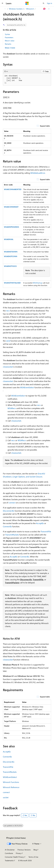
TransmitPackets (12, 535)
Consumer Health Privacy (14, 857)
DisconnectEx (9, 511)
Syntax (7, 34)
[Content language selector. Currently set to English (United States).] (16, 838)
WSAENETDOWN (11, 252)
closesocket (8, 367)
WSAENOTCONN (11, 256)
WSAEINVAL (9, 239)
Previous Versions (24, 850)
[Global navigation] (2, 3)
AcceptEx (40, 523)
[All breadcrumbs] (5, 9)
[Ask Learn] (44, 9)
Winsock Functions (11, 782)
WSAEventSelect (27, 387)
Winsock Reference (11, 787)
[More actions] (49, 9)
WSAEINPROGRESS (12, 227)
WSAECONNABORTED (13, 189)
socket (6, 797)
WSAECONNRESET (11, 207)
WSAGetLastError (38, 173)
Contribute (9, 853)
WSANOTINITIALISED (12, 283)
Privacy (19, 853)
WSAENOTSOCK (10, 266)
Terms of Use (33, 857)
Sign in (49, 3)
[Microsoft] (27, 3)
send (8, 341)
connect (12, 503)
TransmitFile (46, 531)
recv (8, 311)
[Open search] (44, 3)
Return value (10, 41)
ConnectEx (7, 526)
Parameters (9, 37)
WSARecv (12, 408)
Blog (35, 850)
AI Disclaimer (10, 850)
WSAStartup (38, 283)
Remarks (8, 44)
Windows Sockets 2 (16, 9)
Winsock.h (30, 9)
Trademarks (9, 860)
